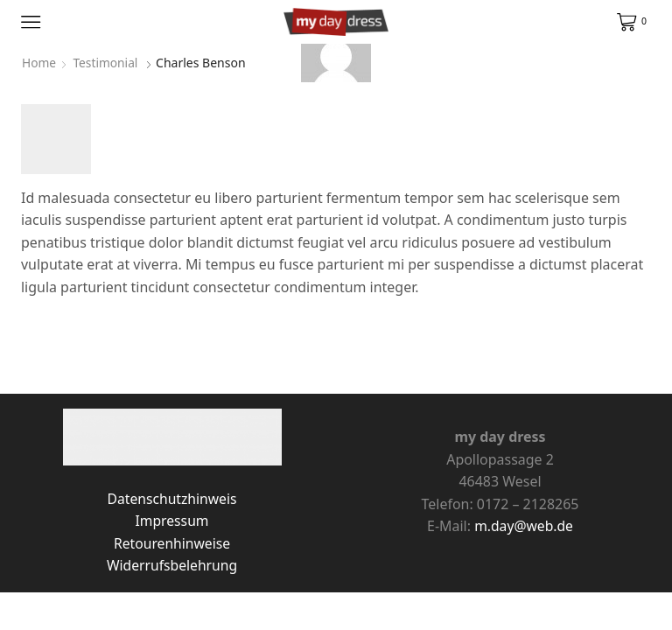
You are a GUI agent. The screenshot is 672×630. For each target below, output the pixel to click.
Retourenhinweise (172, 543)
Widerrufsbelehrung (172, 565)
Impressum (172, 521)
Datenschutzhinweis (172, 499)
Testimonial (106, 63)
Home (39, 63)
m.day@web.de (524, 526)
